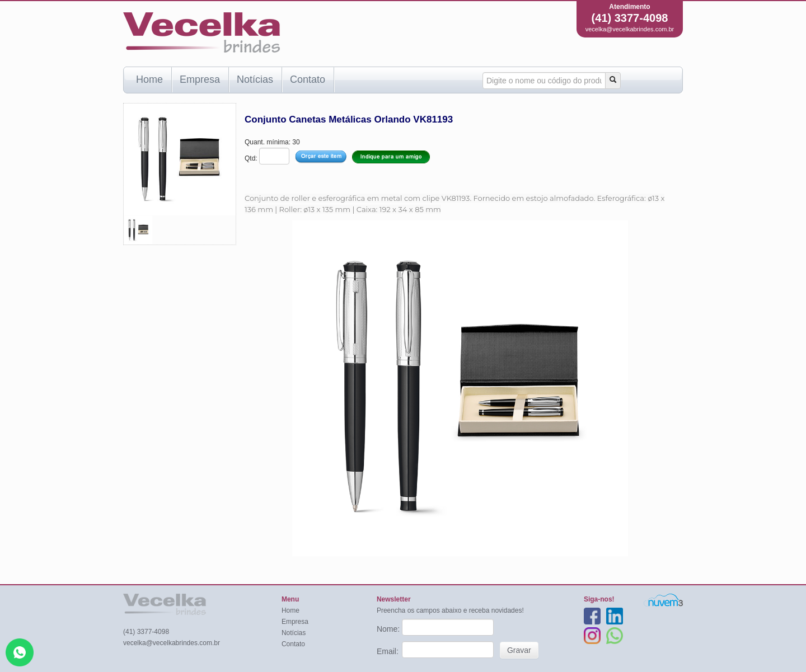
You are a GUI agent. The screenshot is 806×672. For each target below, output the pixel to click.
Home (149, 79)
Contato (308, 79)
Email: (389, 651)
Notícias (255, 79)
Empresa (200, 79)
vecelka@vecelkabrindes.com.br (630, 29)
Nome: (389, 629)
